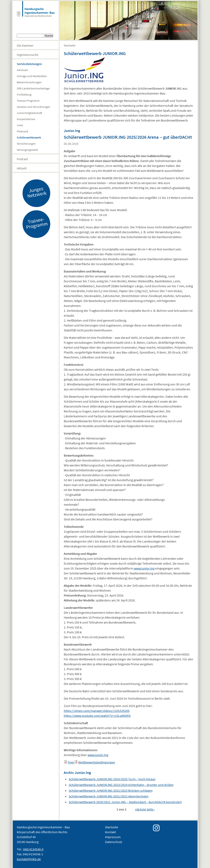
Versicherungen (26, 144)
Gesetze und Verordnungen (34, 107)
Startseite (70, 45)
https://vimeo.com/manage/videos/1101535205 (97, 711)
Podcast (22, 159)
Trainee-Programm (28, 101)
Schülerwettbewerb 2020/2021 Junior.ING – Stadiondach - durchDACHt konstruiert (125, 802)
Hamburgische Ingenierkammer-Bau (36, 13)
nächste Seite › (145, 809)
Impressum (113, 837)
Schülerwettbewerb (29, 137)
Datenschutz (114, 842)
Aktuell (22, 168)
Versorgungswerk (27, 150)
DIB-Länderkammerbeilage (33, 88)
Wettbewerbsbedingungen (97, 762)
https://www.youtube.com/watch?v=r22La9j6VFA (97, 716)
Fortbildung (24, 95)
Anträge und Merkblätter (32, 76)
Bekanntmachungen (29, 82)
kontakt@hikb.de (29, 859)
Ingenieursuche (28, 55)
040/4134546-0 (33, 849)
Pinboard (22, 131)
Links (20, 125)
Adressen (22, 70)
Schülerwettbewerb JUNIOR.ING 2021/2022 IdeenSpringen (109, 796)
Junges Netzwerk (37, 192)
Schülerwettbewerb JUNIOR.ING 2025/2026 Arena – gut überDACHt (128, 137)
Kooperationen (26, 119)
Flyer (71, 762)
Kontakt (110, 832)
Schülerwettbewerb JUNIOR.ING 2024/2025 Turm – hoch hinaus (112, 779)
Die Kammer (25, 45)
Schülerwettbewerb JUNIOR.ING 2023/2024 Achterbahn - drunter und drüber (121, 785)
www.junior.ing (144, 568)
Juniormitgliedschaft (29, 113)
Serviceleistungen (29, 64)
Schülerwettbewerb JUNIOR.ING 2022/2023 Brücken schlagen (111, 790)
